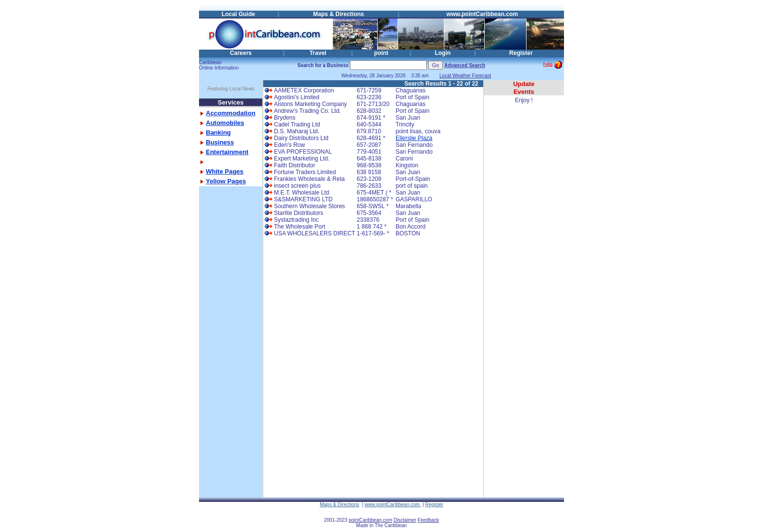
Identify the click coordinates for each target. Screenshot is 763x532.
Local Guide (238, 14)
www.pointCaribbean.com (482, 14)
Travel (318, 53)
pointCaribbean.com (370, 520)
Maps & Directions (338, 14)
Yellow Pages (226, 181)
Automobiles (225, 123)
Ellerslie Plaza (414, 138)
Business (220, 142)
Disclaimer (405, 520)
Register (521, 53)
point (381, 53)
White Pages (225, 171)
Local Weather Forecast (465, 76)
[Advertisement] (228, 352)
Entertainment (227, 152)
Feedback (428, 520)
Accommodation (231, 113)
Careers (241, 53)
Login (443, 53)
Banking (218, 133)
